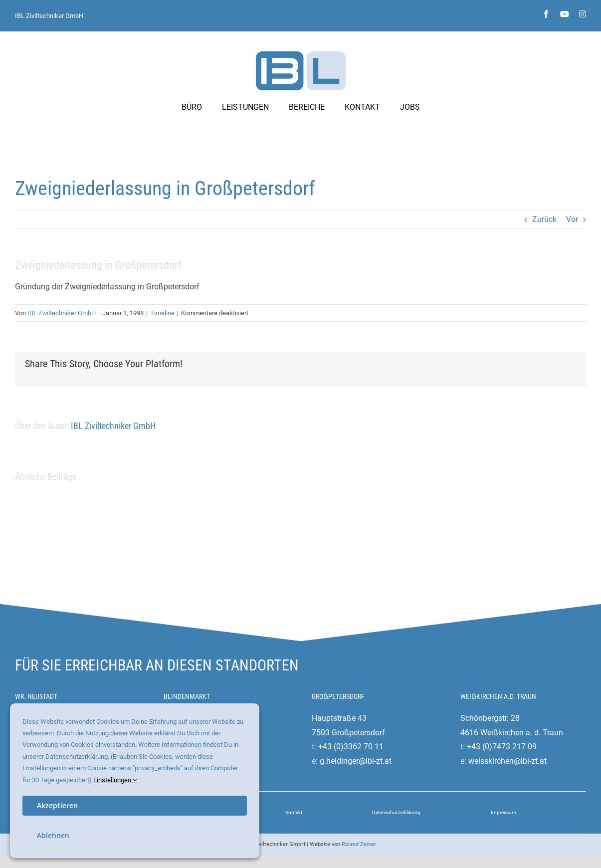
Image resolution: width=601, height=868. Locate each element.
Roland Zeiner (359, 844)
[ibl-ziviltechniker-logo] (301, 55)
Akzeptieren (57, 805)
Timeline (162, 313)
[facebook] (546, 14)
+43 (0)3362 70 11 (351, 747)
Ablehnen (53, 835)
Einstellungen (115, 780)
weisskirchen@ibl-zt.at (507, 761)
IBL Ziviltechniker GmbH (49, 16)
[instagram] (583, 14)
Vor (572, 219)
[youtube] (565, 14)
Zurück (544, 219)
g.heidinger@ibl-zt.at (356, 761)
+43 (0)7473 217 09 (502, 747)
